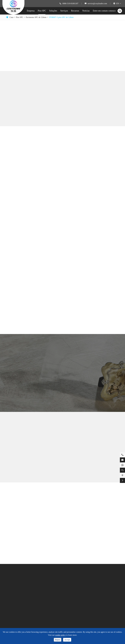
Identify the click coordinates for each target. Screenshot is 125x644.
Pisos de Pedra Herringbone (48, 535)
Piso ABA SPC (12, 608)
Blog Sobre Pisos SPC (62, 495)
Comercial (44, 602)
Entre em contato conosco (104, 11)
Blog (75, 598)
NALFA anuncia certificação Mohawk (105, 532)
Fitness (43, 594)
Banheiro (43, 585)
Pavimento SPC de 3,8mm (36, 17)
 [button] (109, 41)
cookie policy (60, 635)
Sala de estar (45, 598)
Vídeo (57, 594)
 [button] (109, 50)
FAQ (57, 590)
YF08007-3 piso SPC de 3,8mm (61, 17)
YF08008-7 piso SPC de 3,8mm (24, 474)
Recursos (75, 11)
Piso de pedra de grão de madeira (51, 507)
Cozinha (43, 590)
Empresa (31, 11)
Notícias (86, 11)
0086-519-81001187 (70, 3)
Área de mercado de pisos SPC (18, 604)
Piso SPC (42, 11)
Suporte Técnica (61, 585)
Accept (67, 640)
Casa (11, 17)
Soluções (53, 11)
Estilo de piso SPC (13, 596)
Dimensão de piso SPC (15, 592)
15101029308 (99, 600)
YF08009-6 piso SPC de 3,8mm (101, 474)
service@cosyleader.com (97, 3)
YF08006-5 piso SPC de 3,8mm (63, 474)
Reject (58, 640)
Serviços (64, 11)
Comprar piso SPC (16, 54)
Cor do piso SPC (13, 600)
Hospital (43, 606)
